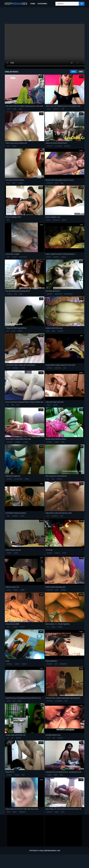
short (8, 812)
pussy (49, 109)
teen (57, 183)
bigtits (22, 590)
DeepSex (16, 4)
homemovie (68, 294)
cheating (15, 516)
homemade (23, 257)
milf (63, 109)
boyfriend (58, 368)
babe (57, 590)
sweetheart (58, 294)
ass (14, 701)
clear (20, 109)
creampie (15, 368)
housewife (59, 701)
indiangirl (22, 812)
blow (8, 146)
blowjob (63, 590)
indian (14, 146)
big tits (55, 405)
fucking (9, 294)
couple (14, 257)
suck (56, 664)
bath (21, 294)
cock (48, 738)
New (81, 72)
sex (8, 331)
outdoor (57, 553)
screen (22, 627)
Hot (74, 72)
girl (12, 738)
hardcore (56, 109)
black (48, 220)
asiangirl (49, 294)
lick (65, 368)
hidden (9, 553)
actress (15, 627)
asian (19, 701)
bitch (14, 183)
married (60, 331)
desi (8, 220)
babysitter (63, 664)
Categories (42, 4)
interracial (56, 220)
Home (33, 4)
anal (18, 405)
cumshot (50, 590)
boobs (49, 257)
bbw (62, 183)
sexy (8, 368)
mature (64, 220)
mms (8, 627)
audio (9, 109)
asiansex (67, 146)
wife (8, 257)
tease (54, 331)
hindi (15, 109)
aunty (63, 442)
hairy (8, 183)
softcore (49, 368)
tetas (61, 775)
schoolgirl (59, 146)
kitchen (18, 738)
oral (54, 738)
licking (20, 331)
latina (56, 775)
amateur (21, 183)
